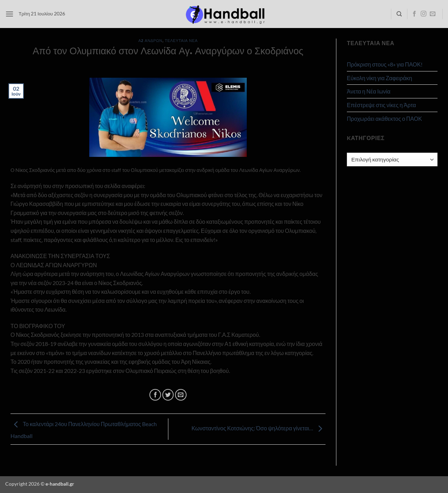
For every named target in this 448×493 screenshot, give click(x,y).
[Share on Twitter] (168, 395)
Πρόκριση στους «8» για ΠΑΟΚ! (385, 64)
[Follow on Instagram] (423, 14)
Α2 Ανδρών (150, 40)
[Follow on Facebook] (414, 14)
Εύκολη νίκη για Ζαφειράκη (379, 78)
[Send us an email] (433, 14)
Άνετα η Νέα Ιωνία (369, 91)
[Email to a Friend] (181, 395)
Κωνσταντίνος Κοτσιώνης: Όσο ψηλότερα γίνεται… (258, 428)
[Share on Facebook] (155, 395)
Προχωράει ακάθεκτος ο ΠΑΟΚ (384, 119)
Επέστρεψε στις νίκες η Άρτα (381, 105)
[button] (9, 14)
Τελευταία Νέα (181, 40)
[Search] (399, 14)
